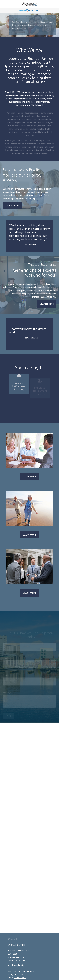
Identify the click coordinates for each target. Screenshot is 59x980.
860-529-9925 (20, 978)
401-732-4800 (20, 960)
